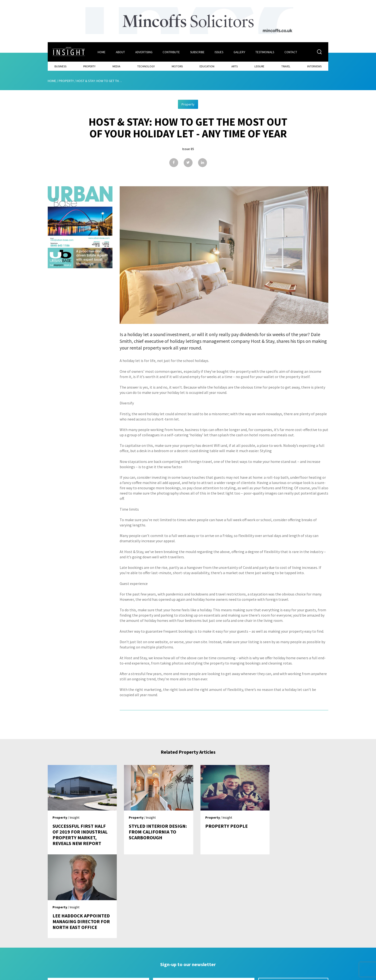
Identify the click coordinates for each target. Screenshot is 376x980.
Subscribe (198, 52)
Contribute (171, 52)
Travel (286, 66)
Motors (177, 66)
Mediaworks (88, 975)
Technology (146, 66)
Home (102, 52)
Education (207, 66)
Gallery (240, 52)
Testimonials (265, 52)
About (120, 52)
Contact (291, 52)
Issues (219, 52)
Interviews (314, 66)
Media (116, 66)
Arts (235, 66)
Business (60, 66)
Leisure (259, 66)
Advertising (144, 52)
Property (89, 66)
